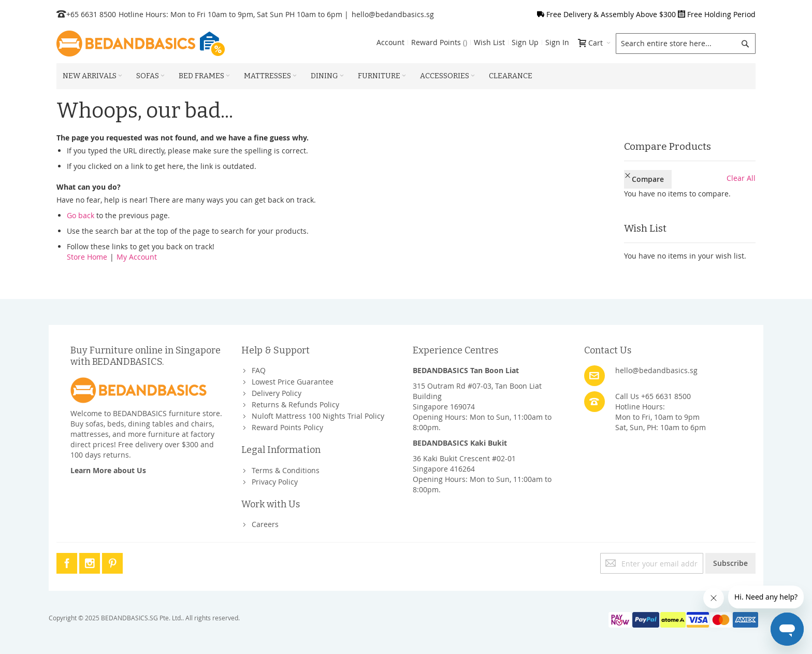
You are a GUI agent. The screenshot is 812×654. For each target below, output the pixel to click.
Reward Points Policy (287, 427)
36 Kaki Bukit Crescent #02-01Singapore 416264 (464, 464)
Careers (265, 524)
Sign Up (525, 42)
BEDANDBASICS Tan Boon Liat (466, 370)
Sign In (557, 42)
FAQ (259, 370)
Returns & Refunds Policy (295, 404)
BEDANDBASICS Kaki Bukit (460, 443)
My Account (137, 257)
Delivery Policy (277, 393)
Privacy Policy (275, 482)
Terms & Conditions (286, 470)
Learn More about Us (108, 470)
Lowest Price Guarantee (293, 382)
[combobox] (686, 44)
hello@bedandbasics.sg (393, 14)
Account (390, 42)
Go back (81, 215)
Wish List (489, 42)
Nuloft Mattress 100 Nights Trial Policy (318, 416)
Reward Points (439, 42)
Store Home (87, 257)
